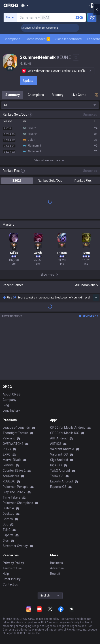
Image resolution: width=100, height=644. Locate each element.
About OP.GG (12, 394)
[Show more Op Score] (96, 298)
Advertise (57, 568)
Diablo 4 (8, 508)
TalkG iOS (57, 476)
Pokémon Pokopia (16, 487)
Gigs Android (59, 460)
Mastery (58, 95)
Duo (5, 524)
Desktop (9, 514)
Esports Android (61, 481)
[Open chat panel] (97, 81)
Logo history (11, 411)
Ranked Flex (83, 181)
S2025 (17, 181)
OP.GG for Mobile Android (68, 428)
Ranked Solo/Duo (50, 181)
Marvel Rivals (12, 460)
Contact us (10, 584)
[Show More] (25, 5)
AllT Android (59, 438)
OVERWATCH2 (13, 444)
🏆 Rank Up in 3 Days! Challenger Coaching (39, 28)
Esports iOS (58, 487)
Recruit (55, 574)
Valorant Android (62, 449)
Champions (12, 39)
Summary (13, 95)
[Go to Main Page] (11, 5)
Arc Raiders (11, 476)
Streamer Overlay (15, 546)
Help (6, 574)
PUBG (7, 449)
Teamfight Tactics (15, 433)
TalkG (7, 530)
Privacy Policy (13, 563)
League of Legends (16, 428)
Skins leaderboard (69, 39)
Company (10, 400)
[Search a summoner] (79, 17)
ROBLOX (9, 481)
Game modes (38, 39)
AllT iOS (56, 444)
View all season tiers (50, 160)
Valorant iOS (59, 454)
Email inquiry (12, 579)
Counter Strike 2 (14, 471)
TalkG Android (60, 471)
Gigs (6, 540)
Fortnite (8, 465)
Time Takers (12, 497)
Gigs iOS (56, 465)
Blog (6, 405)
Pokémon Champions (18, 503)
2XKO (7, 454)
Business (56, 563)
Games (8, 519)
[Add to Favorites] (76, 57)
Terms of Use (12, 568)
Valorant (9, 438)
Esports (8, 535)
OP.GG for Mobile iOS (65, 433)
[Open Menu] (92, 5)
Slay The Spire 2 (14, 492)
